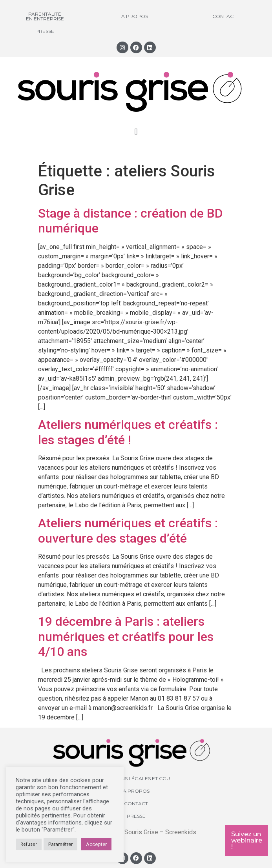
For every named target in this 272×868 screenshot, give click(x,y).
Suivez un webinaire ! (247, 840)
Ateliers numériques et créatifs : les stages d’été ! (128, 432)
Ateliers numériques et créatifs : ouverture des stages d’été (128, 530)
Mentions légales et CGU (136, 778)
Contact (224, 16)
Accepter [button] (96, 844)
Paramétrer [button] (60, 844)
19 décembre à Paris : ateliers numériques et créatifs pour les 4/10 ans (126, 636)
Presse (45, 31)
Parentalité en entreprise (45, 16)
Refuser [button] (29, 844)
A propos (135, 16)
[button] (136, 132)
